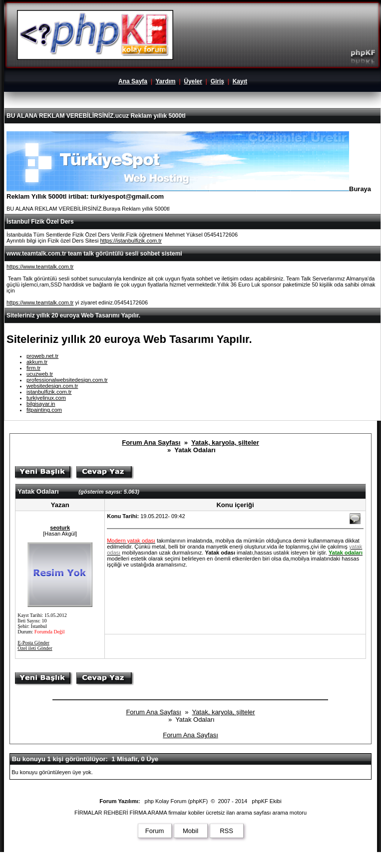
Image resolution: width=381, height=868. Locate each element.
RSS (226, 831)
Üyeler (193, 81)
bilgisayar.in (41, 404)
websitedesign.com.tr (52, 386)
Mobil (190, 831)
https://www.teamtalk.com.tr (40, 267)
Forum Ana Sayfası (151, 442)
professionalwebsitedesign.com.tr (67, 380)
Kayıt (240, 81)
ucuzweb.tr (40, 374)
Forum (155, 831)
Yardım (165, 81)
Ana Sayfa (133, 81)
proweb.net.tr (42, 356)
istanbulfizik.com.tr (49, 392)
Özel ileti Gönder (35, 648)
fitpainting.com (44, 410)
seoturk (60, 528)
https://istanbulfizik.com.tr (131, 241)
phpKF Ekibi (266, 801)
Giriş (217, 81)
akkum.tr (37, 362)
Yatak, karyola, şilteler (225, 442)
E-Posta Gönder (33, 643)
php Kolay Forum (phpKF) (177, 801)
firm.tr (33, 368)
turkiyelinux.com (46, 398)
